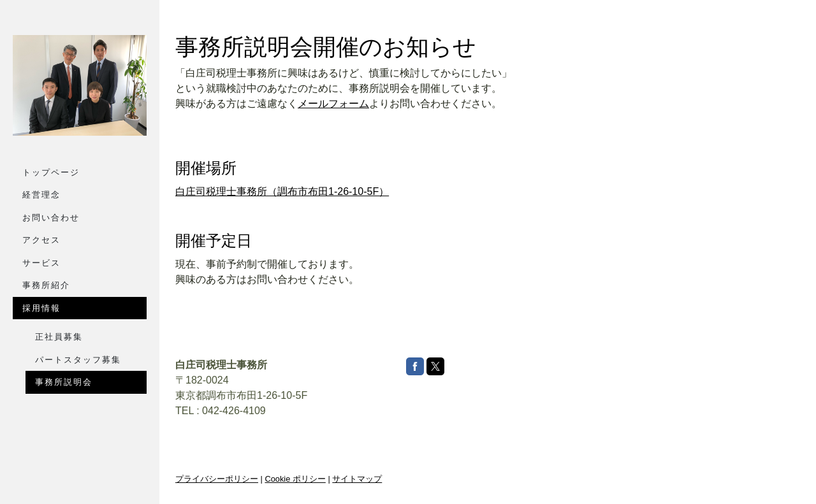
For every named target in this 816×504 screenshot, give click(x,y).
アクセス (41, 240)
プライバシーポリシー (217, 479)
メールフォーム (333, 104)
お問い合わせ (51, 218)
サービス (41, 263)
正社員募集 (59, 337)
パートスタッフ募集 (78, 360)
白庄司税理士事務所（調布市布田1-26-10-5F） (282, 191)
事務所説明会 (64, 382)
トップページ (51, 172)
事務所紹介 (46, 285)
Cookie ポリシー (295, 479)
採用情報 (41, 308)
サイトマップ (357, 479)
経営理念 (41, 195)
